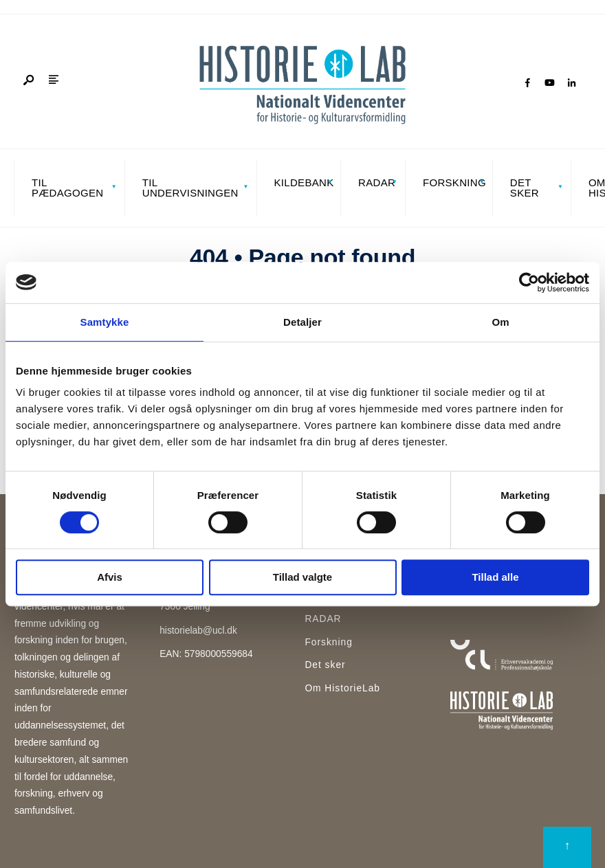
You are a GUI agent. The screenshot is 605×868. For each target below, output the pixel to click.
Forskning (453, 182)
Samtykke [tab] (105, 322)
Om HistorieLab (342, 688)
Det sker (525, 188)
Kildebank (304, 182)
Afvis (110, 577)
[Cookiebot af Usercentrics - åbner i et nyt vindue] (529, 282)
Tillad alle (495, 577)
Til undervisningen (190, 188)
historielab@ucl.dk (198, 631)
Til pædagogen (67, 188)
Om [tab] (500, 322)
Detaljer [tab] (302, 322)
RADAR (377, 182)
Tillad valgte (302, 577)
